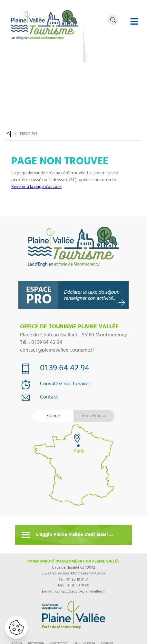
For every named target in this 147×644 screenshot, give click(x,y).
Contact (49, 398)
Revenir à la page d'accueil (36, 187)
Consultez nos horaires (65, 385)
